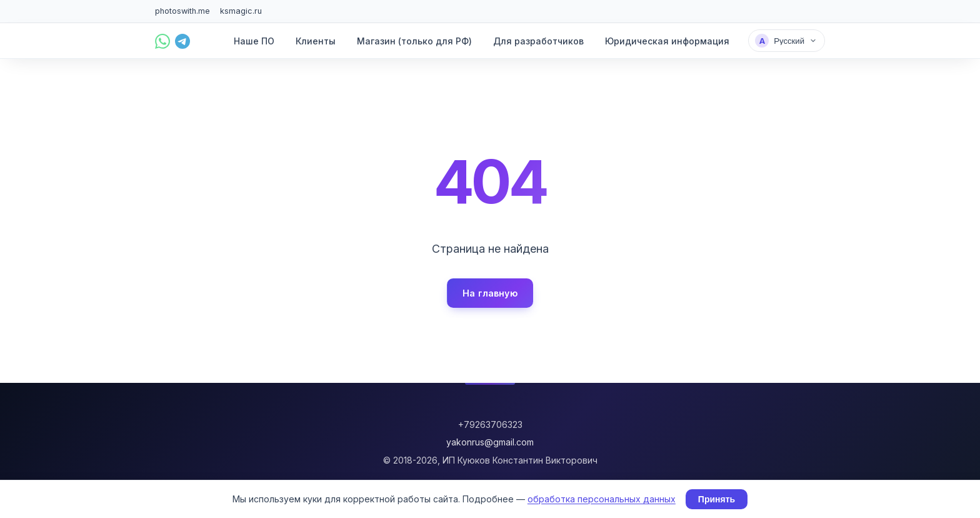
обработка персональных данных (602, 499)
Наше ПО (254, 41)
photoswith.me (182, 11)
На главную (490, 293)
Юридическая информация (667, 41)
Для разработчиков (538, 41)
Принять (717, 499)
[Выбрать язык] (787, 41)
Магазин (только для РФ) (414, 41)
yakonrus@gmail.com (490, 442)
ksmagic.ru (241, 11)
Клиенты (316, 41)
